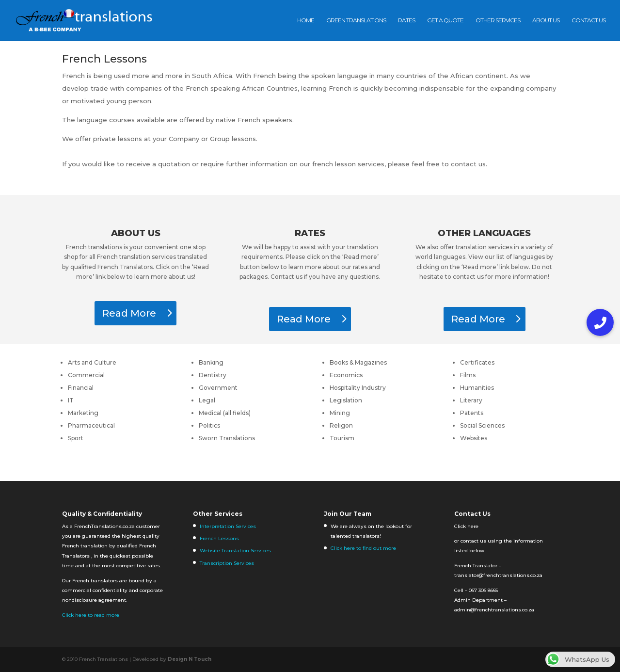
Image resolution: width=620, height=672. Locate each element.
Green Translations (356, 20)
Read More (129, 313)
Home (306, 20)
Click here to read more (91, 615)
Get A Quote (445, 20)
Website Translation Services (235, 551)
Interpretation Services (228, 526)
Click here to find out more (363, 548)
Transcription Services (227, 563)
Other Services (498, 20)
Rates (406, 20)
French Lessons (219, 538)
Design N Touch (190, 659)
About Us (546, 20)
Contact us (588, 20)
